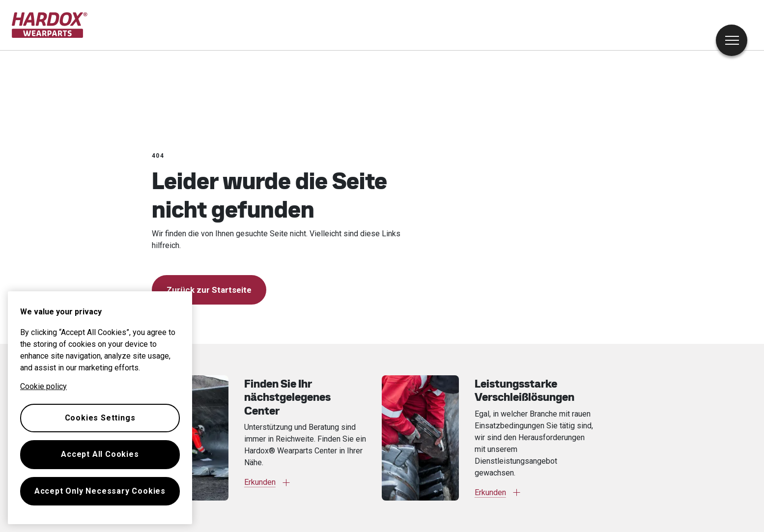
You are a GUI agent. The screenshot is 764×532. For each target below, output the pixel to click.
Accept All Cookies (100, 454)
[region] (100, 408)
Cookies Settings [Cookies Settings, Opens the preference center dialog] (100, 418)
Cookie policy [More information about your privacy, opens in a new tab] (43, 386)
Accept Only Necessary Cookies (100, 491)
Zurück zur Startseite (209, 290)
